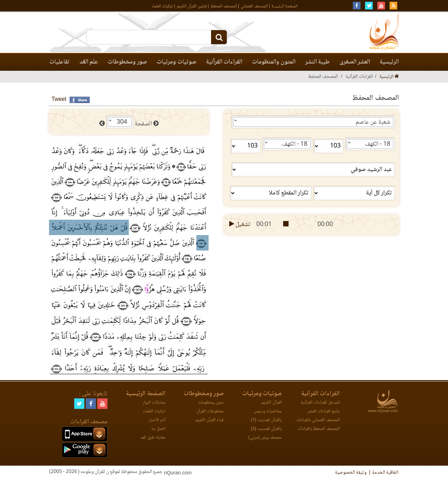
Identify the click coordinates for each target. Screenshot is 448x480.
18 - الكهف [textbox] (378, 144)
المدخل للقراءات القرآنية (320, 403)
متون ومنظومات (211, 403)
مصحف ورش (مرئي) (265, 438)
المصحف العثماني (254, 6)
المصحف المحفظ (224, 6)
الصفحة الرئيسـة (285, 6)
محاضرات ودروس (268, 412)
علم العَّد (89, 62)
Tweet (59, 100)
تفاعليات (59, 62)
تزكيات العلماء (162, 6)
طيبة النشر (317, 62)
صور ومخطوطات (127, 62)
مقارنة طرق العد (153, 438)
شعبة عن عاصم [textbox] (373, 122)
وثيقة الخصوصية (351, 473)
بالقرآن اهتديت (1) (266, 420)
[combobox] (313, 122)
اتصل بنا (159, 429)
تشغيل (239, 225)
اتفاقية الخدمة (385, 473)
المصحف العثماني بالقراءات (318, 420)
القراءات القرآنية (224, 62)
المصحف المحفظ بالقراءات (319, 429)
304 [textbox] (122, 122)
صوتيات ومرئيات (177, 62)
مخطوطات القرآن (210, 412)
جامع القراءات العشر (324, 412)
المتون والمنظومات (274, 62)
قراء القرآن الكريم (209, 420)
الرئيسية (389, 62)
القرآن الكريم (272, 403)
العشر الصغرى (355, 62)
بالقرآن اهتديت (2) (266, 429)
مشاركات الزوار (154, 403)
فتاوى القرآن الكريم (192, 6)
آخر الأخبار (157, 420)
